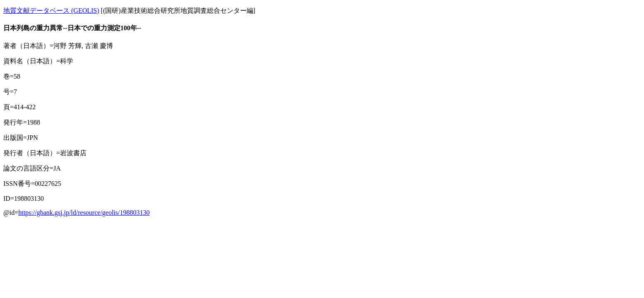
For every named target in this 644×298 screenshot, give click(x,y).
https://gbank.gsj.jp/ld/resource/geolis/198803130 (84, 213)
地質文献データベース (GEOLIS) (51, 11)
